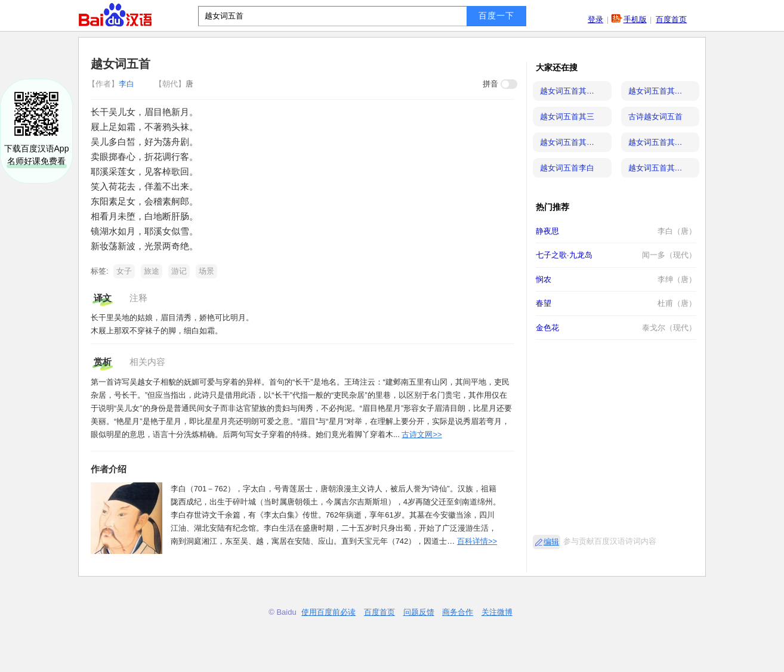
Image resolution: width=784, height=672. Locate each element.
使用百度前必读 (328, 612)
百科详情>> (477, 541)
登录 (595, 19)
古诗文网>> (422, 434)
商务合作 (458, 612)
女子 (124, 271)
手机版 (635, 19)
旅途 (152, 271)
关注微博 (497, 612)
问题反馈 (419, 612)
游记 (179, 271)
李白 (112, 84)
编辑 (551, 542)
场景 (206, 271)
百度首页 (671, 19)
